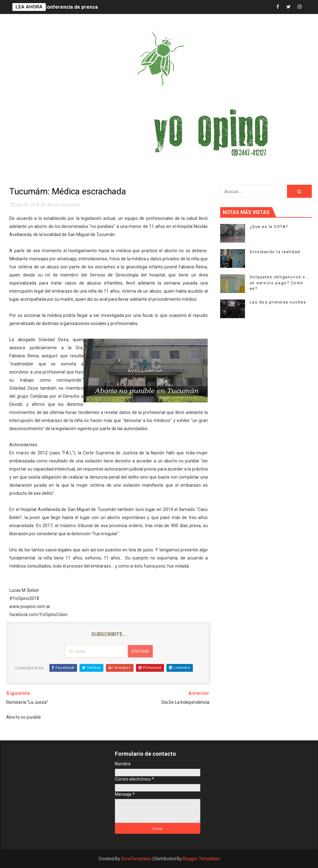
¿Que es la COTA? (269, 227)
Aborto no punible (64, 205)
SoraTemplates (136, 859)
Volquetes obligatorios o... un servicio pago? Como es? (280, 283)
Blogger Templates (201, 859)
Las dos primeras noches (278, 302)
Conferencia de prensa (71, 7)
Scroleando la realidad (275, 252)
